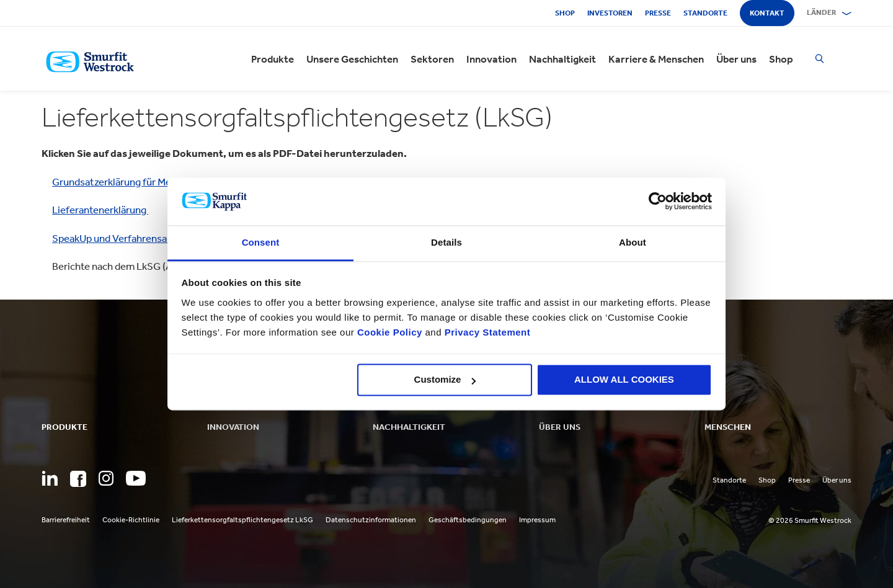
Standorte (705, 13)
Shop (565, 13)
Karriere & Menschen (656, 59)
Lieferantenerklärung (100, 210)
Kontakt (767, 13)
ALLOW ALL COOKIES (624, 380)
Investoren (610, 13)
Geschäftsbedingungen (468, 520)
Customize (445, 380)
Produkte (273, 59)
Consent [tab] (261, 242)
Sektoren (432, 59)
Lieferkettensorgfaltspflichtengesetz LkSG (242, 520)
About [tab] (633, 242)
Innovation (491, 59)
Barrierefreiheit (66, 520)
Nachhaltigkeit (562, 59)
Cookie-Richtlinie (131, 520)
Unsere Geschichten (352, 59)
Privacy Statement (486, 332)
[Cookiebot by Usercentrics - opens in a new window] (658, 202)
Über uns (736, 59)
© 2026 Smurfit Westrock (810, 520)
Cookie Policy (390, 332)
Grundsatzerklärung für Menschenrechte (143, 182)
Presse (658, 13)
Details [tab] (446, 242)
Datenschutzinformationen (371, 520)
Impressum (537, 520)
